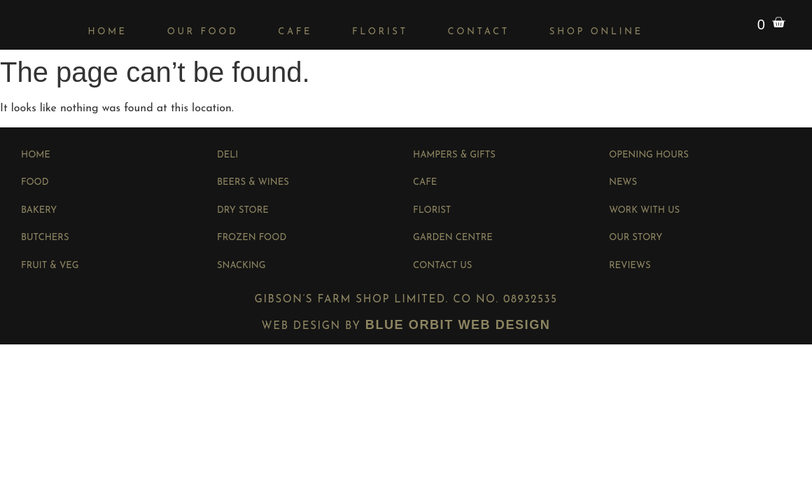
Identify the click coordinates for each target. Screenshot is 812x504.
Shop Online (596, 32)
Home (107, 32)
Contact (479, 32)
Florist (380, 32)
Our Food (203, 32)
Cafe (295, 32)
